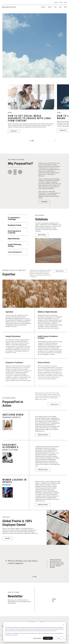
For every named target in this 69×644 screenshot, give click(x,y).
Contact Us (56, 2)
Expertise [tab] (43, 7)
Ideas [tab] (60, 7)
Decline (59, 638)
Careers (61, 2)
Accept (48, 638)
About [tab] (65, 7)
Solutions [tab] (50, 7)
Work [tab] (55, 7)
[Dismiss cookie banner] (63, 625)
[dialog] (34, 632)
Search (65, 2)
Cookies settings (37, 638)
